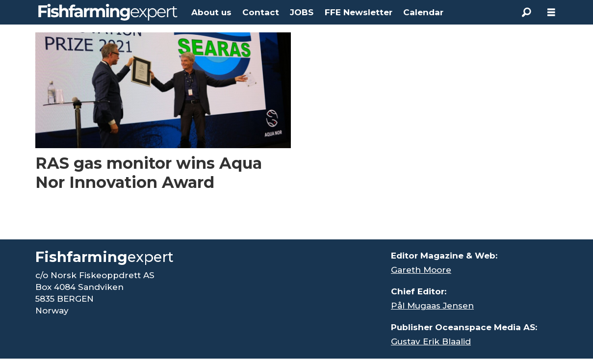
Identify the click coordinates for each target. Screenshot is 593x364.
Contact (261, 12)
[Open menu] (551, 13)
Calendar (423, 12)
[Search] (527, 12)
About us (211, 12)
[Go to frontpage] (108, 12)
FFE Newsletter (359, 12)
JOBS (302, 12)
